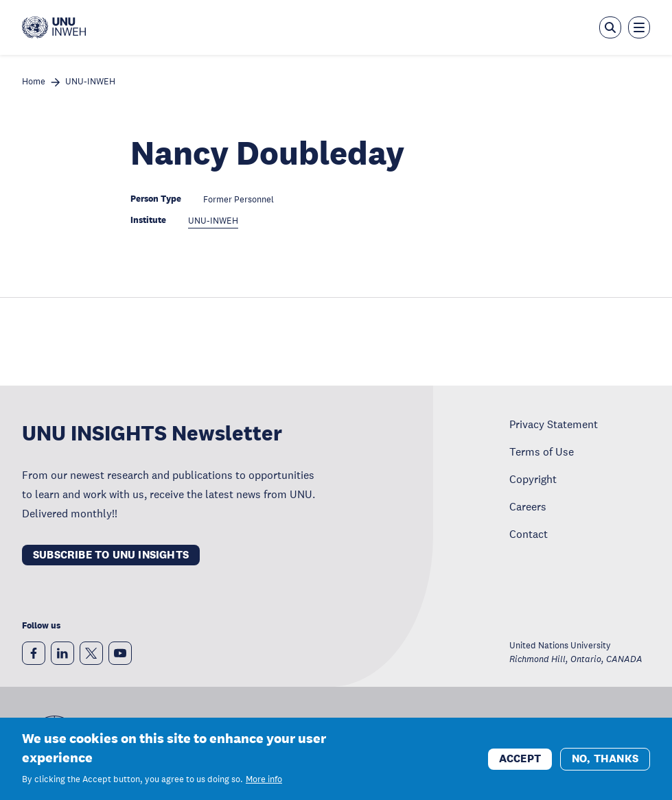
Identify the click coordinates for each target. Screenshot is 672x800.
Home (34, 82)
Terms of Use (542, 451)
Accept (520, 761)
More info (264, 782)
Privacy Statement (554, 424)
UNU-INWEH (90, 82)
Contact (529, 534)
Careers (528, 506)
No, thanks (605, 761)
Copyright (533, 479)
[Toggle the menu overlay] (639, 27)
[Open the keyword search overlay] (610, 27)
